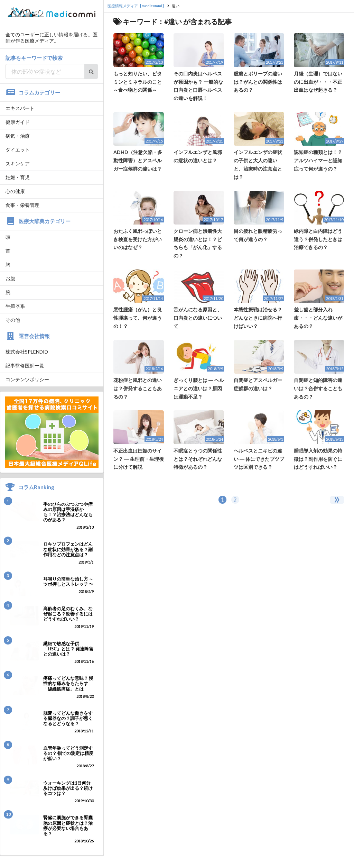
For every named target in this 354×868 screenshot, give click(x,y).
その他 (13, 320)
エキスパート (20, 108)
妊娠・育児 (18, 177)
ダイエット (18, 150)
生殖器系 (15, 306)
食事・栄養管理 (22, 205)
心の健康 (15, 191)
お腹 (10, 278)
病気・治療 (18, 136)
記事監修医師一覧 (25, 366)
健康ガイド (18, 122)
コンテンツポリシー (27, 379)
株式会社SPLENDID (27, 352)
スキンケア (18, 163)
